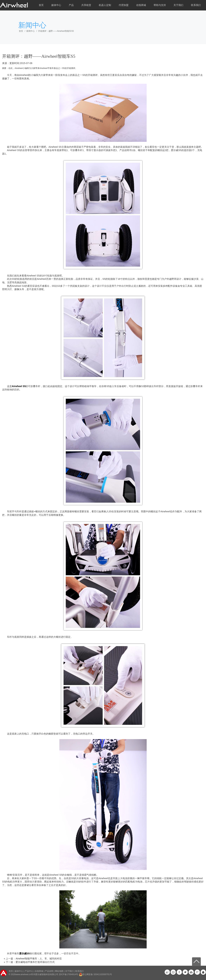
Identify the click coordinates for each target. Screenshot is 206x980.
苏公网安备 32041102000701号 (95, 974)
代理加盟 (124, 5)
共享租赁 (86, 5)
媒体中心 (56, 5)
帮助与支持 (160, 5)
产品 (71, 5)
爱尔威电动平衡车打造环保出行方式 (35, 962)
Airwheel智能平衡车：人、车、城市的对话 (39, 959)
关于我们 (178, 5)
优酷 (173, 972)
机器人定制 (105, 5)
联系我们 (196, 5)
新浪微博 (167, 972)
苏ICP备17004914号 (69, 974)
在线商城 (141, 5)
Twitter (185, 972)
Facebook (179, 972)
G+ (197, 972)
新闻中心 (31, 31)
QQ (203, 972)
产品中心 (29, 971)
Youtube (191, 972)
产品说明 (49, 971)
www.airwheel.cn (23, 974)
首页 (41, 5)
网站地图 (59, 971)
